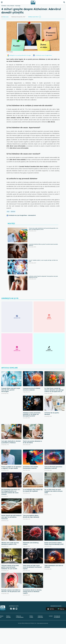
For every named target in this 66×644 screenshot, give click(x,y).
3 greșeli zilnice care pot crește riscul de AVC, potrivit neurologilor (11, 390)
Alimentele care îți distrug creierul (31, 543)
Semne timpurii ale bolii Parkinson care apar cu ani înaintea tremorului (11, 517)
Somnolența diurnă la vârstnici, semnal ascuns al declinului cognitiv (32, 592)
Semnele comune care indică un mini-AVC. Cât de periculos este (11, 591)
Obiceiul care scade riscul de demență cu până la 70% (10, 543)
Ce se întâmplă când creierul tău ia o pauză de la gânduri (33, 490)
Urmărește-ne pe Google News (44, 55)
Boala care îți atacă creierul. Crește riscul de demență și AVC (54, 543)
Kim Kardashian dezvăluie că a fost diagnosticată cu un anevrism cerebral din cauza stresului (11, 492)
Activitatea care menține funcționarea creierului (30, 467)
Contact (51, 616)
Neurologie (18, 6)
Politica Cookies (31, 617)
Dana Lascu (6, 17)
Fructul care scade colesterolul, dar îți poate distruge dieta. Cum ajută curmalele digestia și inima (43, 229)
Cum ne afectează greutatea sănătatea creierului (53, 467)
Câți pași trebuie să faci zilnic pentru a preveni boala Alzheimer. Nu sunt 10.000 (10, 567)
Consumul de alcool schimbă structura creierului (32, 389)
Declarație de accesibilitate (57, 617)
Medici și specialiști (8, 617)
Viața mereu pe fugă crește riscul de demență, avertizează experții (32, 567)
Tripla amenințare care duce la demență (54, 566)
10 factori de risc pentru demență (52, 414)
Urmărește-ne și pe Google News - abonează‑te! (22, 215)
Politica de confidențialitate (20, 617)
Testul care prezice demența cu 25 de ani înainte (32, 442)
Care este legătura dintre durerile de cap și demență (31, 516)
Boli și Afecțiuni (11, 6)
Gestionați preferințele (40, 617)
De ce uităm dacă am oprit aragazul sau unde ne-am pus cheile (53, 491)
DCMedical (4, 6)
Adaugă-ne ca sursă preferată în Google (20, 55)
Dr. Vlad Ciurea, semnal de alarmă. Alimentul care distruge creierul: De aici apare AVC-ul (54, 390)
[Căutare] (64, 2)
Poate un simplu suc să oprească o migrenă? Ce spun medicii (11, 467)
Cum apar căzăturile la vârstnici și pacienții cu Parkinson (11, 442)
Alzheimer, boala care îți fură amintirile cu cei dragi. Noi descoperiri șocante (32, 414)
